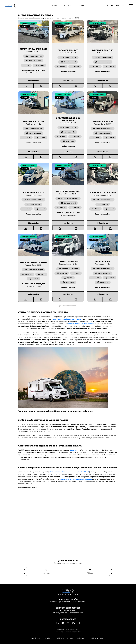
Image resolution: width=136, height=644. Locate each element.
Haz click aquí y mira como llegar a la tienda (68, 601)
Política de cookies (97, 638)
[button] (29, 23)
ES (112, 6)
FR (123, 6)
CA (107, 6)
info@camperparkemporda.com (70, 612)
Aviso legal (82, 638)
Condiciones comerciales (42, 638)
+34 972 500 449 (69, 610)
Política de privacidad (64, 638)
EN (117, 6)
